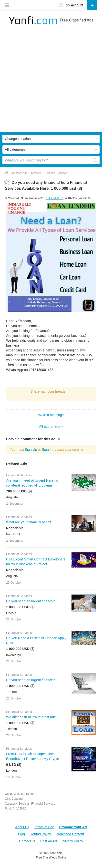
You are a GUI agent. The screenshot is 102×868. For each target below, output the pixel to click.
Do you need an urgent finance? (30, 601)
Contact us (27, 841)
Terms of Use (44, 827)
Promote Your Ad (73, 827)
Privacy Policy (72, 841)
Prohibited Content (70, 834)
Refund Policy (40, 834)
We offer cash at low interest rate (31, 717)
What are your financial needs (29, 522)
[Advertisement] (51, 81)
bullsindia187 (54, 198)
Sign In (47, 449)
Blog (21, 834)
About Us (22, 827)
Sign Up (31, 449)
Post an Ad (49, 841)
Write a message (51, 415)
